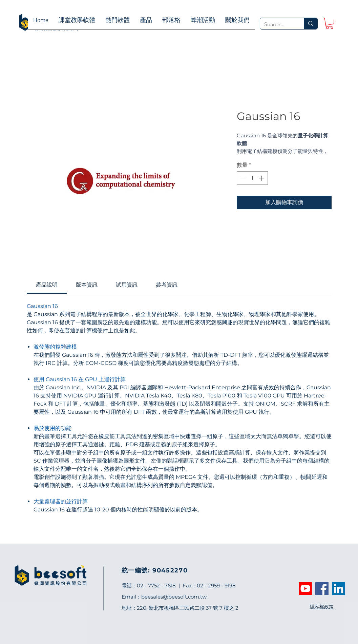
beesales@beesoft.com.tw (174, 597)
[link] (330, 23)
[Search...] (277, 24)
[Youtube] (305, 589)
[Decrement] (243, 178)
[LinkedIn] (339, 589)
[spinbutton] (252, 178)
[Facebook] (322, 589)
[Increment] (262, 178)
